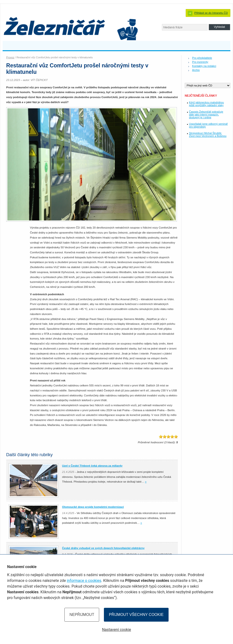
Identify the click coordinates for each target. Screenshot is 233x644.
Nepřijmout (82, 615)
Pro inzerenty (200, 62)
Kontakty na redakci (204, 66)
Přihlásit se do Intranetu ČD (211, 13)
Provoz (10, 57)
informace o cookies (84, 581)
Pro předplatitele (202, 58)
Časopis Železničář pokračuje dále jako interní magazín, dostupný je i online (206, 115)
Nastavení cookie (116, 630)
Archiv (196, 70)
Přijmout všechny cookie (136, 615)
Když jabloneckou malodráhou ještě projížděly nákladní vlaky (206, 104)
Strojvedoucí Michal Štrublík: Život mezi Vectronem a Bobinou (208, 135)
